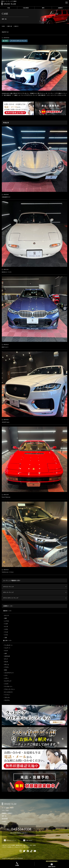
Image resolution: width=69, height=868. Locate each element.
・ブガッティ (7, 697)
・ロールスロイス (8, 692)
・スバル (5, 635)
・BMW (5, 670)
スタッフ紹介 (5, 810)
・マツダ (5, 632)
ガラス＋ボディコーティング (19, 41)
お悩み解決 (26, 8)
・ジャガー (6, 684)
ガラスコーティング (8, 587)
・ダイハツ (6, 615)
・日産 (5, 618)
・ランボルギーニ (8, 645)
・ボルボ (5, 662)
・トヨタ (5, 624)
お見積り (4, 821)
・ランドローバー (8, 686)
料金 (9, 8)
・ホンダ (5, 626)
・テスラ (5, 651)
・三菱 (5, 638)
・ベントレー (7, 695)
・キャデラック (7, 681)
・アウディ (6, 667)
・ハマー (5, 675)
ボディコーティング (8, 592)
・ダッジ (5, 659)
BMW (6, 41)
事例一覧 (10, 26)
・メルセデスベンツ (8, 673)
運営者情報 (5, 819)
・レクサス (6, 621)
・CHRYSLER (7, 656)
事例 (43, 8)
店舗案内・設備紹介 (7, 813)
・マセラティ (7, 700)
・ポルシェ (6, 664)
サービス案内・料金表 (8, 808)
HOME (3, 26)
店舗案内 (60, 8)
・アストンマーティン (9, 689)
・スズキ (5, 629)
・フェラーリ (7, 648)
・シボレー (6, 678)
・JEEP (5, 653)
